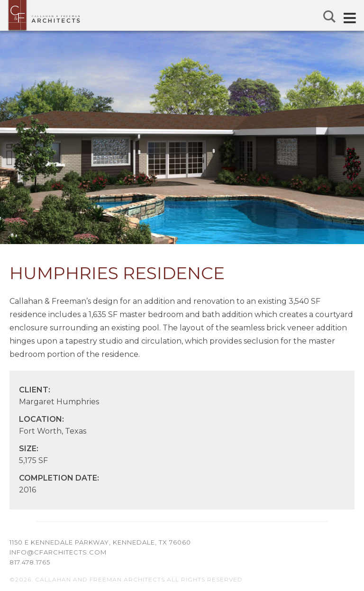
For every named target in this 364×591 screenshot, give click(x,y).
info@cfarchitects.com (58, 552)
